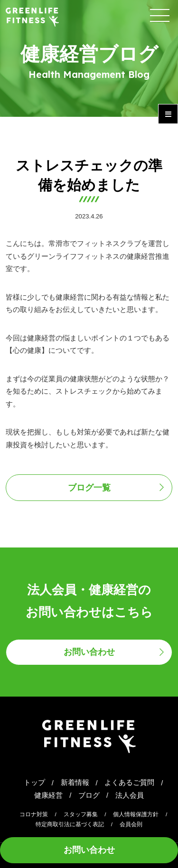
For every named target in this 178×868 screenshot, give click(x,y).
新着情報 (75, 783)
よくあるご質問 (129, 783)
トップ (34, 783)
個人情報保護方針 (136, 814)
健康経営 (48, 795)
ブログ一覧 (89, 488)
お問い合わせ (89, 850)
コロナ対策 (34, 814)
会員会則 (131, 824)
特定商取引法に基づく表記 (70, 824)
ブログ (89, 795)
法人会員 (130, 795)
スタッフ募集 (81, 814)
